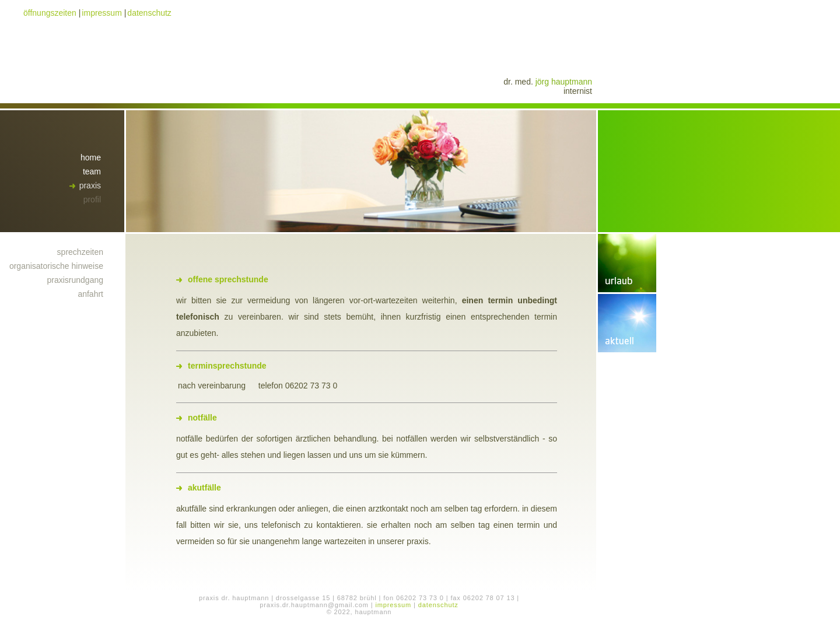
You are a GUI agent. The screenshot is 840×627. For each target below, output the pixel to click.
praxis (90, 185)
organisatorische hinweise (56, 266)
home (91, 157)
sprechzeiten (80, 252)
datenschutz (149, 13)
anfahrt (90, 294)
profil (92, 199)
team (92, 171)
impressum (101, 13)
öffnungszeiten (50, 13)
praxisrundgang (75, 280)
